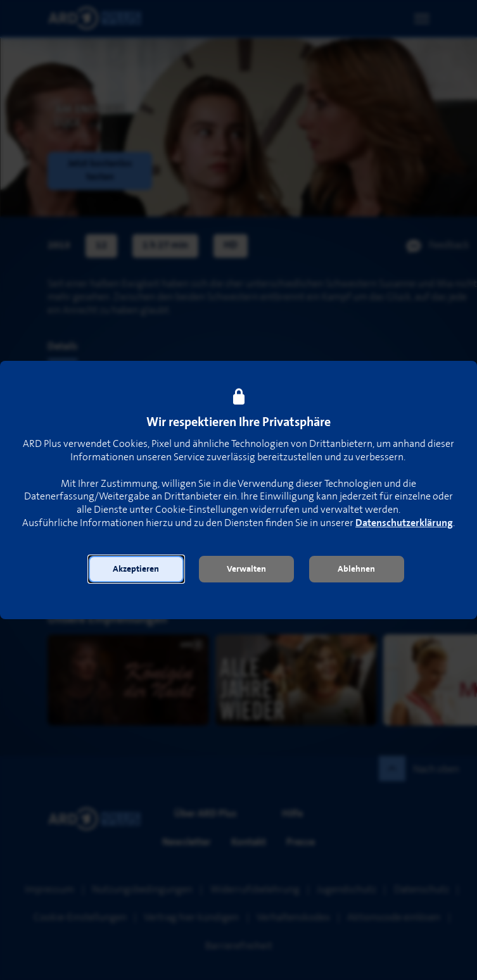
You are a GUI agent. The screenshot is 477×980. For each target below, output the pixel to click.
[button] (136, 569)
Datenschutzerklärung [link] (404, 523)
